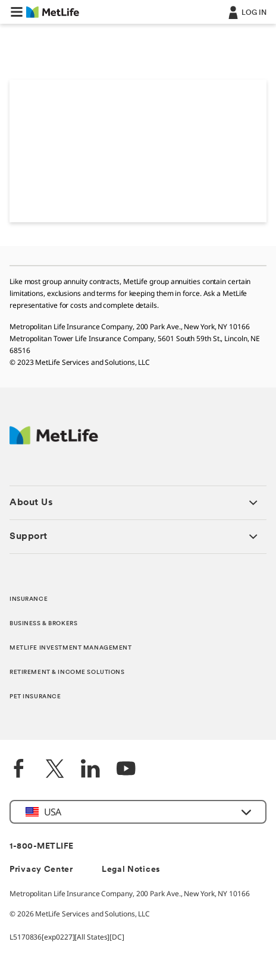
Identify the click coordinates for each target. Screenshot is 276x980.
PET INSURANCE (35, 697)
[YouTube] (126, 770)
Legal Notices (131, 870)
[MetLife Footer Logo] (54, 441)
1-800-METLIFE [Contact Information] (42, 847)
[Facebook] (19, 770)
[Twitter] (55, 770)
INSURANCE (29, 599)
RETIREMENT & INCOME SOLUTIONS (67, 672)
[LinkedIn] (90, 770)
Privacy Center (41, 870)
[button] (17, 12)
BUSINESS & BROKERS (43, 624)
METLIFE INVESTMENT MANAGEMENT (71, 648)
